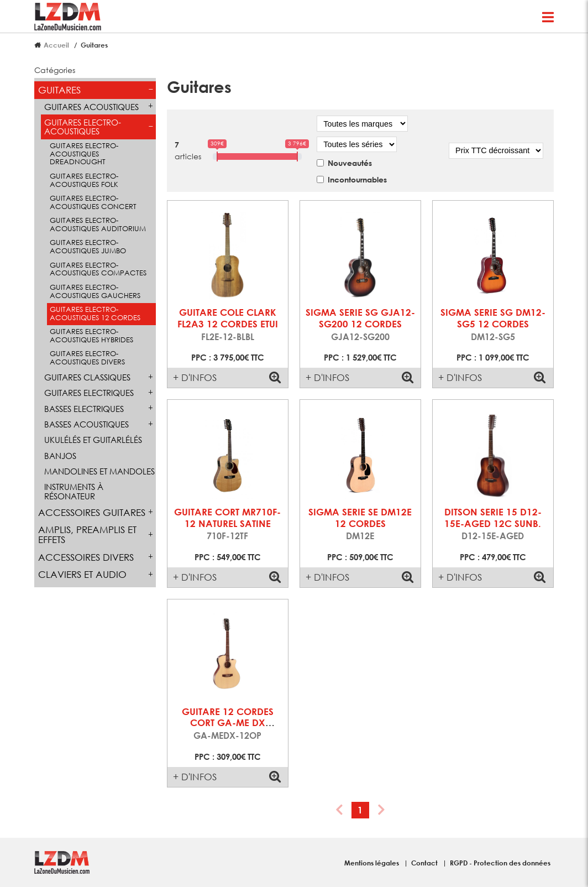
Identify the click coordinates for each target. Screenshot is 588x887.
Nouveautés (350, 163)
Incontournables (357, 179)
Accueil (56, 45)
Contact (425, 863)
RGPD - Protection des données (500, 863)
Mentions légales (372, 863)
